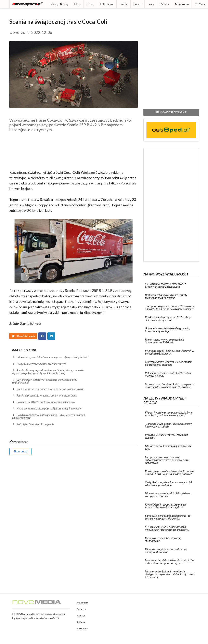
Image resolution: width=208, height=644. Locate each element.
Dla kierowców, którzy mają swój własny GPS (168, 447)
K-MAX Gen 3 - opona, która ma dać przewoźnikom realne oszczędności (166, 506)
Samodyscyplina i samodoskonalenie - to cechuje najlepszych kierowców (168, 517)
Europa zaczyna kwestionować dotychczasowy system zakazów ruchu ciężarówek (167, 460)
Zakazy (165, 4)
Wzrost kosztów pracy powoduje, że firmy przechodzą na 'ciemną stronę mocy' (169, 414)
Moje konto (182, 4)
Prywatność (82, 628)
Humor (138, 4)
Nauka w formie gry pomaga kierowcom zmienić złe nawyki (48, 389)
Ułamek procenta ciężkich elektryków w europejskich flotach (168, 495)
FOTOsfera (107, 4)
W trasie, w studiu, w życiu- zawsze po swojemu (167, 436)
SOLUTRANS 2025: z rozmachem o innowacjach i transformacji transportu (167, 528)
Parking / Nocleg (59, 4)
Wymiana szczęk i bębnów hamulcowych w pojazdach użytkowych (170, 352)
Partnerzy (81, 609)
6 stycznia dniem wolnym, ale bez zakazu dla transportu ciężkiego (168, 363)
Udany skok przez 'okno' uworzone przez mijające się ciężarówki (50, 357)
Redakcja (81, 616)
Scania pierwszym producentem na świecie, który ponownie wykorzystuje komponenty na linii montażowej (48, 372)
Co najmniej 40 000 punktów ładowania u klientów (44, 402)
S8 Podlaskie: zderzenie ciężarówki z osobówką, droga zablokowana (165, 285)
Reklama (81, 622)
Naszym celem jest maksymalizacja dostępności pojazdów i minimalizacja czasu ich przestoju (170, 574)
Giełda (124, 4)
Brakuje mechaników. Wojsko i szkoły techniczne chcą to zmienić (166, 296)
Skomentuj (20, 451)
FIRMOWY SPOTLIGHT (171, 112)
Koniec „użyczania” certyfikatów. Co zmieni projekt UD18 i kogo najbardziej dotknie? (170, 472)
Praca (151, 4)
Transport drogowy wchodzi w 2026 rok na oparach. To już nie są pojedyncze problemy (170, 307)
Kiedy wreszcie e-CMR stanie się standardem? (163, 539)
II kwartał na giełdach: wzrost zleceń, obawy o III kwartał (166, 550)
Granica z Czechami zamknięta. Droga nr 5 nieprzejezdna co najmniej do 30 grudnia (170, 385)
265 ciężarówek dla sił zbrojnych (33, 424)
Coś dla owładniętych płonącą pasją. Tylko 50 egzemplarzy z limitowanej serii (49, 416)
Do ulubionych (23, 336)
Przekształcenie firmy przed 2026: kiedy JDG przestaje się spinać (168, 319)
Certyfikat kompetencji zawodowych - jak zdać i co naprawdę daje (169, 484)
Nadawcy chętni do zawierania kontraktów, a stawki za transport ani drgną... (170, 562)
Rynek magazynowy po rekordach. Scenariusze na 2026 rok (165, 341)
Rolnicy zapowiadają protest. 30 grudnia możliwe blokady (168, 374)
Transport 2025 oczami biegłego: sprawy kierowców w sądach (168, 425)
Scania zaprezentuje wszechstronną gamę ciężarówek (45, 395)
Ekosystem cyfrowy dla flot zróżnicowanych (39, 364)
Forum (90, 4)
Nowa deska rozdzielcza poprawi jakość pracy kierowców (47, 408)
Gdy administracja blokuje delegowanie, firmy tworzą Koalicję (167, 330)
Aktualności (82, 603)
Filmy (77, 4)
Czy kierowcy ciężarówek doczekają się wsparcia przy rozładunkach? (45, 381)
